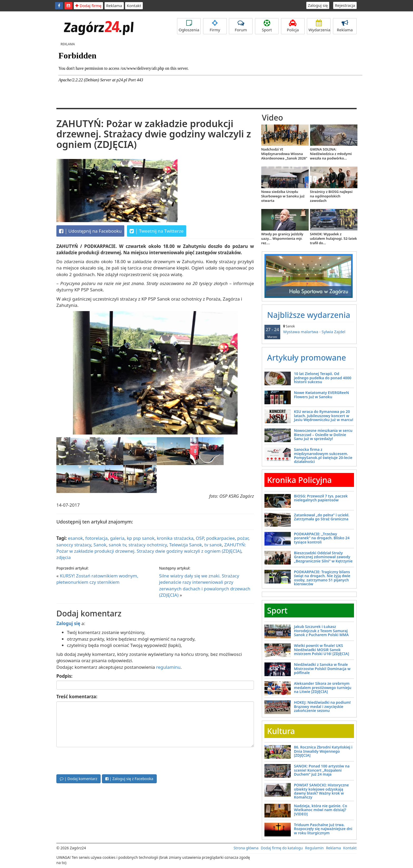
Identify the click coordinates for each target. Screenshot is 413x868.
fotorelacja (97, 538)
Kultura (281, 731)
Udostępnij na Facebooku (90, 231)
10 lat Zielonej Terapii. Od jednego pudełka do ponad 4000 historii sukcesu (323, 378)
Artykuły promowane (307, 358)
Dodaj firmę (88, 6)
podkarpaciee (221, 538)
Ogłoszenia (189, 26)
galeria (117, 538)
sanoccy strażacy (74, 545)
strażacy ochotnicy (148, 545)
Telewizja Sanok (186, 545)
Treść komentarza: (77, 697)
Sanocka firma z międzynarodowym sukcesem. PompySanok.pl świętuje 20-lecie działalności (323, 455)
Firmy (215, 26)
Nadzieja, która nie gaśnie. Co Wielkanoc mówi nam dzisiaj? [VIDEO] (321, 810)
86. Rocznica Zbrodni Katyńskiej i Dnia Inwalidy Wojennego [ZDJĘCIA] (323, 751)
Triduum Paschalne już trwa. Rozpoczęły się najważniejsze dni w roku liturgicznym (323, 829)
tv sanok (213, 545)
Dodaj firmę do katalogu (282, 848)
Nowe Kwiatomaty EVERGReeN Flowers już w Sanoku (321, 395)
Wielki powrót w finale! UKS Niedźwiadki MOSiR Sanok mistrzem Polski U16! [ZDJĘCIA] (321, 650)
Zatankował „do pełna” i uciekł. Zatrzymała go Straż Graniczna (322, 517)
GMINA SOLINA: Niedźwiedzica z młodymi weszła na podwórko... (331, 154)
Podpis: (64, 676)
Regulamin (314, 848)
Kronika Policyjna (299, 480)
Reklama (114, 6)
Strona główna (246, 848)
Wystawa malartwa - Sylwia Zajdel (309, 329)
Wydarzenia (319, 26)
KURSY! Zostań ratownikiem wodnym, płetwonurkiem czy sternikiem (97, 579)
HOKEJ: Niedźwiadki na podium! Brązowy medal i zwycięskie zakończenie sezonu (322, 706)
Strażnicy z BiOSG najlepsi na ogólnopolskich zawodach (331, 196)
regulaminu (168, 667)
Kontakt (134, 6)
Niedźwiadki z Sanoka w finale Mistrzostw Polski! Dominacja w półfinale (322, 669)
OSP (200, 538)
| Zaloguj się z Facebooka (129, 779)
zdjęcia (64, 557)
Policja (293, 26)
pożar (243, 538)
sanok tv (117, 545)
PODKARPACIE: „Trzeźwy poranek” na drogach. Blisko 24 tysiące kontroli (322, 538)
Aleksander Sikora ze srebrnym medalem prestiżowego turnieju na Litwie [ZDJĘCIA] (323, 687)
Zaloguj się (318, 5)
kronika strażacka (175, 538)
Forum (241, 26)
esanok (75, 538)
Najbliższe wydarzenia (309, 315)
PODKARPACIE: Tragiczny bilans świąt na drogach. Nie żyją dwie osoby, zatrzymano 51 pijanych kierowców (322, 578)
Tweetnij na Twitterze (157, 231)
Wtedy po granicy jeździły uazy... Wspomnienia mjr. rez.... (282, 238)
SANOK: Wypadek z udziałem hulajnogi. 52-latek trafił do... (334, 238)
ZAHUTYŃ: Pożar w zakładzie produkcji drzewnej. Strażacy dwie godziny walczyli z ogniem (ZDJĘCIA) (151, 548)
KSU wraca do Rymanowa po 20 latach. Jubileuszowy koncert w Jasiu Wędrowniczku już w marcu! (324, 416)
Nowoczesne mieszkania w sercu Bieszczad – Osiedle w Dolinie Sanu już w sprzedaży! (323, 435)
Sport (267, 26)
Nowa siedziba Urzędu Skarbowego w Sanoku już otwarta (283, 196)
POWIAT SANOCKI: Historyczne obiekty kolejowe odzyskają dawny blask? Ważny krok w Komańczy (321, 791)
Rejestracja (345, 5)
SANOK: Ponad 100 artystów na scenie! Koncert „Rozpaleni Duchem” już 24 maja (322, 770)
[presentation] (96, 760)
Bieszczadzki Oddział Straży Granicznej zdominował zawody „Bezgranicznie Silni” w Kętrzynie (323, 557)
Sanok (100, 545)
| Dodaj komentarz (78, 779)
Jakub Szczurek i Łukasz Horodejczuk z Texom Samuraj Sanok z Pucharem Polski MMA (321, 631)
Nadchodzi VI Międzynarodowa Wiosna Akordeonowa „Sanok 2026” (284, 154)
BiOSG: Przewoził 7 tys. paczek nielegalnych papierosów (321, 498)
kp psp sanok (141, 538)
